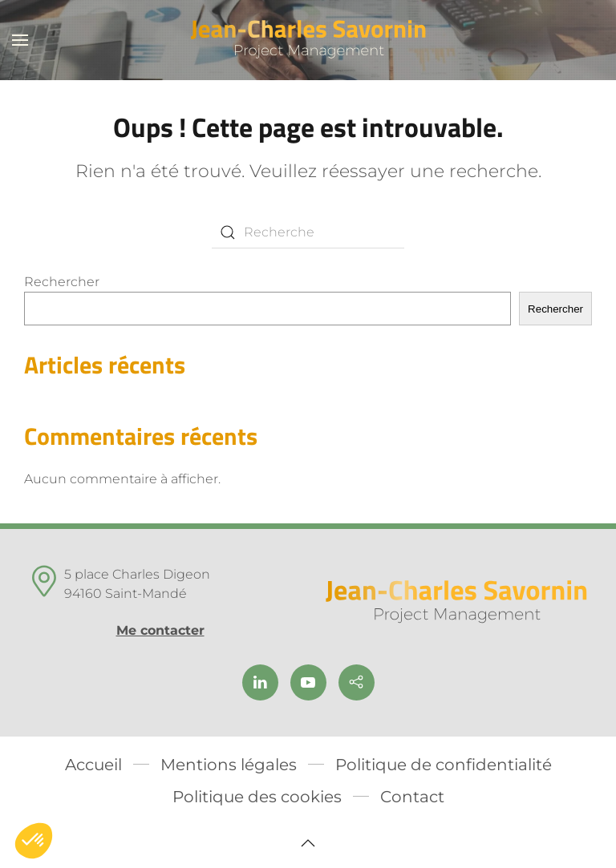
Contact (412, 797)
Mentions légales (229, 765)
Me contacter (160, 630)
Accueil (93, 765)
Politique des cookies (257, 797)
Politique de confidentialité (444, 765)
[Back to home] (308, 40)
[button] (20, 40)
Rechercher (62, 282)
